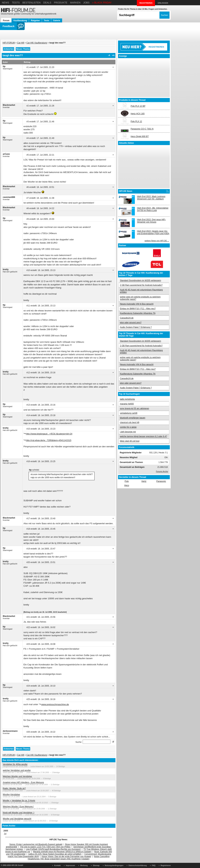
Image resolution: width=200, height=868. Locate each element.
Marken (75, 3)
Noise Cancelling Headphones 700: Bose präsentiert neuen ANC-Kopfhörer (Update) (69, 858)
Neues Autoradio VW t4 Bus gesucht (137, 304)
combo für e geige (128, 427)
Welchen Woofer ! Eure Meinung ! (18, 807)
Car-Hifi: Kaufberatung (37, 43)
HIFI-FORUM (9, 43)
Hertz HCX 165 (138, 114)
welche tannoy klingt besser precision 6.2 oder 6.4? (143, 436)
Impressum (70, 865)
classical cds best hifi (130, 422)
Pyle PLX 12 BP (138, 106)
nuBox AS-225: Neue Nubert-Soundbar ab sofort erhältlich (55, 854)
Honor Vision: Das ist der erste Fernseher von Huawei (66, 856)
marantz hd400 (127, 404)
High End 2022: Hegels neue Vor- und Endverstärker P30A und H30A (153, 232)
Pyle (127, 481)
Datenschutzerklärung (138, 865)
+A (113, 55)
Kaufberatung (20, 21)
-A (109, 55)
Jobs (86, 3)
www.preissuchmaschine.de (55, 704)
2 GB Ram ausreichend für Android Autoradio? (141, 285)
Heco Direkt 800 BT (140, 136)
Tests (16, 3)
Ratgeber (35, 21)
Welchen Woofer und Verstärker (17, 776)
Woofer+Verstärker (11, 795)
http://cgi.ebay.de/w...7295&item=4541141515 (49, 440)
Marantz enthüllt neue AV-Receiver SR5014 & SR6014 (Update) (62, 852)
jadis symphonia (127, 399)
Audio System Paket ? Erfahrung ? (136, 327)
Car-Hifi (21, 43)
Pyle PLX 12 (136, 121)
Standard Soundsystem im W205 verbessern (140, 280)
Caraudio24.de (127, 318)
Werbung (84, 865)
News (6, 3)
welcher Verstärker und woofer (17, 770)
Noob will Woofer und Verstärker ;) (19, 813)
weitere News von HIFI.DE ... (157, 241)
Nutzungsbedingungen (114, 865)
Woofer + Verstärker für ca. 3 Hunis (19, 801)
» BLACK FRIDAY (102, 3)
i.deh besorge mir (128, 432)
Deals (47, 3)
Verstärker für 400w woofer (15, 764)
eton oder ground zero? (131, 323)
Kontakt (57, 865)
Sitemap (96, 865)
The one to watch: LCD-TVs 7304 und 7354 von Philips (45, 847)
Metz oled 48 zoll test (130, 441)
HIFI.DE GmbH (17, 865)
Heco (127, 485)
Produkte (61, 3)
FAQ (154, 865)
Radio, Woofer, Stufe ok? (14, 788)
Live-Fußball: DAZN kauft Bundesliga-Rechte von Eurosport (53, 849)
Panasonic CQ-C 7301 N (142, 129)
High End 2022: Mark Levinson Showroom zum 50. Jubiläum (151, 198)
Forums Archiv (162, 471)
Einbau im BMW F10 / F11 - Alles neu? (138, 309)
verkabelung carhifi (129, 413)
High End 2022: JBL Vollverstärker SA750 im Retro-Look (153, 209)
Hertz (144, 481)
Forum (6, 21)
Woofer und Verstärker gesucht (17, 819)
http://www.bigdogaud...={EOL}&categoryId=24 (49, 434)
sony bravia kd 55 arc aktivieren (135, 408)
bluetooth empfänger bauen (133, 418)
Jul (5, 834)
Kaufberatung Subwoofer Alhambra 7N (138, 313)
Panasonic (161, 481)
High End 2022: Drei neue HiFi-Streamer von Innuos (151, 221)
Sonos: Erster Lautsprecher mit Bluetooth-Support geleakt (36, 844)
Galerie (57, 21)
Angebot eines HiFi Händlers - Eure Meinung (23, 782)
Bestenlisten (31, 3)
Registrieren (166, 865)
